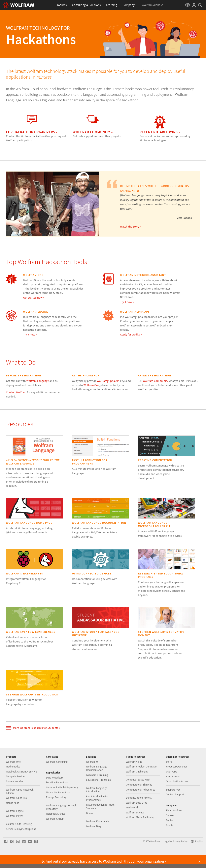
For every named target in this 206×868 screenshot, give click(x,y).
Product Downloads (177, 779)
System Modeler (15, 794)
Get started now (33, 298)
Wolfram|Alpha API (108, 381)
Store (169, 774)
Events (169, 838)
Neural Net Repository (58, 805)
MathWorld (132, 820)
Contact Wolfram (16, 392)
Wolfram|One (91, 385)
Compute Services (16, 789)
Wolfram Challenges (137, 784)
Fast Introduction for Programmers (97, 811)
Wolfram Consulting (57, 774)
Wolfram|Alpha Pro (16, 811)
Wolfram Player (14, 829)
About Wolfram (174, 823)
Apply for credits (130, 334)
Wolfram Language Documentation (97, 781)
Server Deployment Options (21, 842)
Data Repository (55, 790)
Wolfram (156, 854)
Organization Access (177, 794)
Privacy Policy (180, 854)
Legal (167, 854)
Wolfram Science (135, 825)
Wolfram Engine (15, 824)
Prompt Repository (56, 810)
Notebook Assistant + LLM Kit (21, 784)
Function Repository (57, 795)
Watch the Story (130, 227)
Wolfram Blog (94, 839)
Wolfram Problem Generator (141, 779)
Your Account (173, 789)
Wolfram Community (156, 381)
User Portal (172, 784)
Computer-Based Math (138, 792)
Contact (170, 833)
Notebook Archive (56, 826)
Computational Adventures (140, 802)
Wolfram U (92, 774)
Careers (170, 828)
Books (89, 826)
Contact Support (175, 807)
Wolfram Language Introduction (97, 802)
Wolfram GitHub (55, 831)
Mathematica (13, 779)
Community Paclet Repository (62, 800)
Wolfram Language (38, 381)
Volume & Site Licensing (19, 837)
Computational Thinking (139, 797)
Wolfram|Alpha (134, 774)
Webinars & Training (97, 788)
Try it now (126, 302)
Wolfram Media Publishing (140, 830)
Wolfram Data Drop (137, 815)
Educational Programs (98, 792)
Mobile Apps (12, 816)
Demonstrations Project (139, 810)
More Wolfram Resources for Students (32, 728)
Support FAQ (173, 802)
